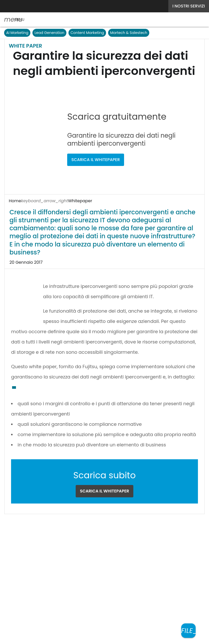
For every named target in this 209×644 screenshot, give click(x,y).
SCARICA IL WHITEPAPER (114, 138)
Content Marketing (87, 33)
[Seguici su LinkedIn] (110, 521)
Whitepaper (39, 201)
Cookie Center (118, 541)
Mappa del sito (104, 637)
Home (15, 201)
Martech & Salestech (129, 33)
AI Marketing (17, 33)
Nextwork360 (26, 566)
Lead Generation (49, 33)
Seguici (87, 521)
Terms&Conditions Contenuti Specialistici (56, 541)
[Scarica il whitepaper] (188, 631)
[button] (14, 20)
